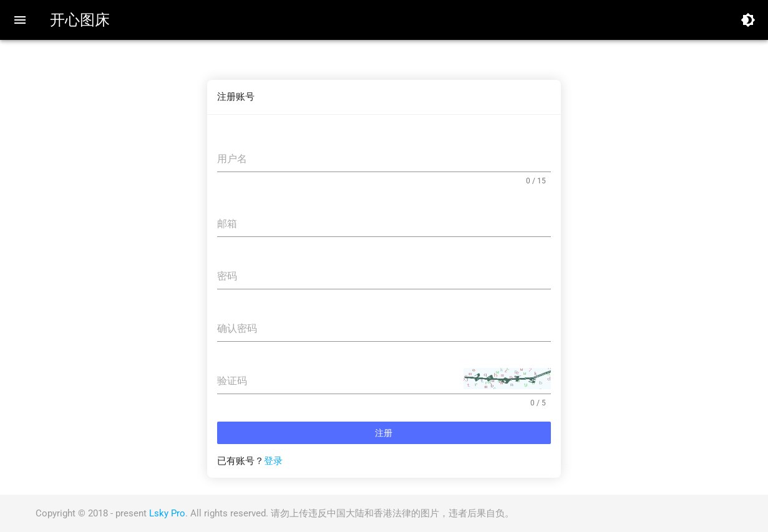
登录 (273, 461)
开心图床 (80, 20)
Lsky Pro (167, 513)
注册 (384, 433)
